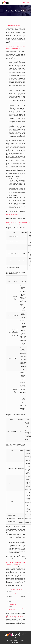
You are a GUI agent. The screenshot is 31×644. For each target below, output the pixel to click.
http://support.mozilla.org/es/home (16, 589)
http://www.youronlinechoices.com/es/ (15, 616)
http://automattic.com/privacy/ (13, 214)
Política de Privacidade (19, 640)
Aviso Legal (10, 640)
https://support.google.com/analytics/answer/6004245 (18, 222)
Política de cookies (15, 642)
